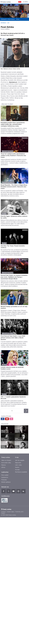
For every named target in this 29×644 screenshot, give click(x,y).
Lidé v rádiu (18, 465)
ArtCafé (21, 33)
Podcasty (4, 480)
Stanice (4, 465)
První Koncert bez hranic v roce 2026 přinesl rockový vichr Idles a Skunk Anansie (13, 338)
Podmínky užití (19, 512)
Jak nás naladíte (20, 460)
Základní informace (8, 19)
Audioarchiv (5, 477)
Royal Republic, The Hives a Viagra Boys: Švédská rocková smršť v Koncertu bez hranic (14, 187)
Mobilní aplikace (6, 482)
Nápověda (18, 463)
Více (18, 19)
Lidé (8, 23)
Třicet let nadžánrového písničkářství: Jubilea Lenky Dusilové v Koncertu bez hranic (13, 156)
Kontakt (17, 470)
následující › (26, 411)
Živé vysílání (5, 475)
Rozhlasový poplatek (21, 472)
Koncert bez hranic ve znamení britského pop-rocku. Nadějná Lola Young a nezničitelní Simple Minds (14, 277)
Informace (3, 23)
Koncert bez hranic (7, 35)
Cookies (3, 512)
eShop (3, 467)
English (3, 513)
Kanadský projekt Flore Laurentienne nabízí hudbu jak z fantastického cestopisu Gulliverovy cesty (13, 124)
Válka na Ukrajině (6, 460)
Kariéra (17, 467)
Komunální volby (6, 463)
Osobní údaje (10, 512)
